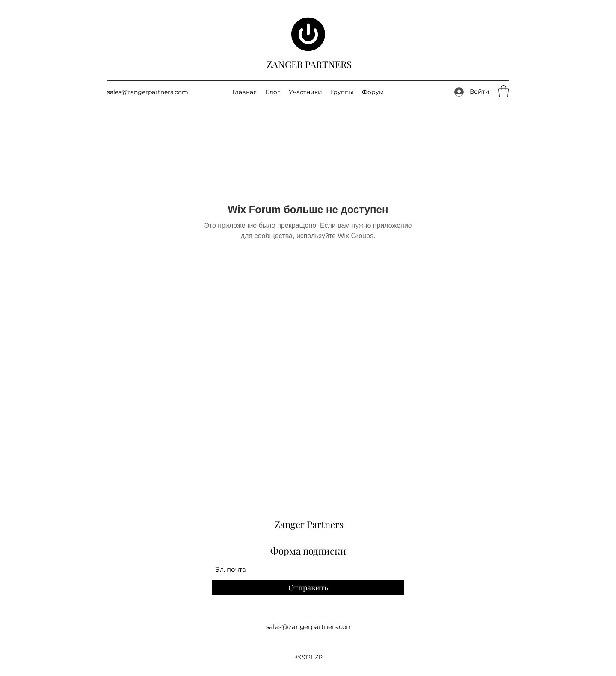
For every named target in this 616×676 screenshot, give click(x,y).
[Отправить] (308, 588)
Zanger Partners (309, 524)
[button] (503, 91)
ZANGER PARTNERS (309, 64)
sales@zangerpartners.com (148, 92)
